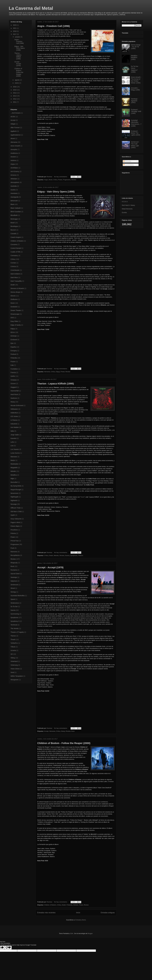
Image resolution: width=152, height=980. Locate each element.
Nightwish (14, 500)
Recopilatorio (15, 555)
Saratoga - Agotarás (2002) (135, 101)
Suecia (67, 556)
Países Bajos (15, 526)
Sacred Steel (15, 574)
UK (12, 654)
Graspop (14, 380)
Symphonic (74, 556)
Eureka (124, 213)
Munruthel (14, 482)
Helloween (14, 409)
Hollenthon (14, 413)
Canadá (13, 234)
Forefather (14, 369)
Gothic (13, 376)
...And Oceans (16, 113)
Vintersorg (14, 665)
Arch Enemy (15, 171)
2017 (15, 34)
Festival (13, 354)
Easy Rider (14, 321)
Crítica (55, 180)
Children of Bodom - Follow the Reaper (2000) (64, 743)
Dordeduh (14, 307)
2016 (15, 87)
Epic (12, 343)
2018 (15, 31)
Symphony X (15, 621)
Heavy (63, 731)
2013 (15, 96)
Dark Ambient (15, 274)
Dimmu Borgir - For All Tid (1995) (136, 47)
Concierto (14, 244)
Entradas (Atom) (81, 920)
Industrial (14, 424)
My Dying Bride (16, 486)
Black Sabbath (16, 208)
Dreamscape (15, 314)
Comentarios (128, 165)
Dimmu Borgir (15, 292)
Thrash (13, 640)
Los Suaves (15, 449)
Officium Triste (16, 508)
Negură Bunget (16, 490)
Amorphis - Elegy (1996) (135, 89)
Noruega (14, 504)
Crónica (13, 266)
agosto (17, 80)
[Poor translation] (8, 948)
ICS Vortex (14, 416)
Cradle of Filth (15, 252)
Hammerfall (15, 391)
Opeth (13, 515)
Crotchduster (15, 270)
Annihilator (14, 168)
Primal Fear (15, 541)
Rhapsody (14, 563)
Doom (13, 303)
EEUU (13, 332)
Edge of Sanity (16, 325)
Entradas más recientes (46, 913)
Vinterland (14, 661)
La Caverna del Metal (31, 8)
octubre (18, 37)
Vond (12, 672)
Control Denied (16, 248)
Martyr (13, 460)
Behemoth (14, 201)
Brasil (51, 180)
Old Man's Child (16, 512)
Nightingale (14, 497)
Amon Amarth (15, 146)
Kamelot (13, 438)
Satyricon (14, 581)
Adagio (13, 124)
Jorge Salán (15, 435)
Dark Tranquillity (16, 281)
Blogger (90, 933)
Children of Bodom (50, 905)
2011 (15, 102)
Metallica (14, 475)
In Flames (14, 420)
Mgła (12, 479)
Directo (13, 296)
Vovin (82, 497)
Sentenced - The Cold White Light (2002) (135, 145)
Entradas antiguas (108, 913)
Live (12, 446)
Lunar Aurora (15, 453)
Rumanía (14, 570)
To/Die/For (14, 643)
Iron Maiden (15, 427)
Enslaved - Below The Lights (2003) (136, 133)
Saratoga (14, 577)
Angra (46, 180)
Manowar (14, 457)
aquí (47, 32)
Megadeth (14, 468)
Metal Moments (127, 209)
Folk (12, 365)
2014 (15, 93)
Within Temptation (17, 676)
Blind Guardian (16, 212)
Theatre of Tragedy (17, 632)
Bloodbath (14, 215)
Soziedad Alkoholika (18, 596)
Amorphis (14, 150)
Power (60, 180)
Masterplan (14, 464)
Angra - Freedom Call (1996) (54, 26)
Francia (13, 372)
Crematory (14, 256)
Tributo (13, 647)
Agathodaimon (16, 135)
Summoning (15, 614)
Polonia (13, 533)
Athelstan (14, 179)
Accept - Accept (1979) (50, 567)
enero (17, 83)
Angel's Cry (57, 89)
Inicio (78, 913)
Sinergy (13, 592)
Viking (13, 658)
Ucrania (13, 650)
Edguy (58, 372)
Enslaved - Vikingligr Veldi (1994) (136, 111)
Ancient (13, 157)
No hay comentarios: (61, 177)
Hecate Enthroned (17, 405)
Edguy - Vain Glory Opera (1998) (56, 192)
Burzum (13, 230)
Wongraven (15, 680)
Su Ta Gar (14, 607)
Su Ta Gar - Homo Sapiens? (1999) (135, 69)
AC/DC (13, 117)
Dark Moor (14, 277)
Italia (12, 431)
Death (51, 556)
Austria (13, 190)
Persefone (14, 530)
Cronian (13, 263)
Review (74, 180)
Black (12, 204)
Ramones (14, 552)
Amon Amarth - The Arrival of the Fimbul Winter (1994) (136, 80)
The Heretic (15, 628)
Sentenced (14, 585)
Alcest (13, 138)
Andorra (13, 160)
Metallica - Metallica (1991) (135, 58)
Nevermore (14, 493)
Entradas (127, 161)
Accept (46, 731)
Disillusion (14, 299)
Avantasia (14, 193)
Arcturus (13, 175)
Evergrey (14, 351)
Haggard (14, 387)
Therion (81, 556)
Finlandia (69, 905)
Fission (13, 362)
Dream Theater (16, 310)
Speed (13, 599)
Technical (14, 625)
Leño (12, 442)
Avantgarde (15, 197)
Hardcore (14, 398)
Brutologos (14, 226)
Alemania (47, 372)
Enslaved (14, 340)
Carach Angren (16, 237)
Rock (73, 731)
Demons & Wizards (17, 288)
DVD (12, 318)
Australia (14, 186)
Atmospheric (15, 182)
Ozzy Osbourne (16, 519)
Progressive (67, 180)
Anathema (14, 153)
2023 (15, 25)
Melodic (56, 556)
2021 (15, 28)
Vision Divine (15, 669)
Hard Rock (14, 394)
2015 (15, 90)
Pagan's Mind (15, 522)
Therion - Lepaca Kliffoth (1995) (56, 384)
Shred (13, 588)
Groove (13, 384)
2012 (15, 99)
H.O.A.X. (125, 202)
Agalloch (14, 131)
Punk (12, 548)
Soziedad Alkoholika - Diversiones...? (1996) (136, 123)
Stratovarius (15, 603)
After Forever (15, 128)
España (13, 347)
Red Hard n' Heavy (128, 205)
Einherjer (14, 336)
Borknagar (14, 219)
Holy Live (48, 119)
